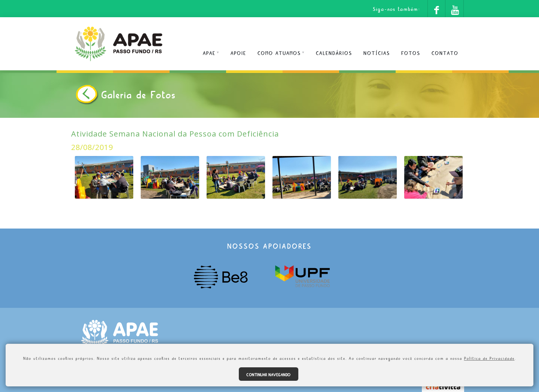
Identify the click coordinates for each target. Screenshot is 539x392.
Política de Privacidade (489, 358)
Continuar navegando (269, 374)
